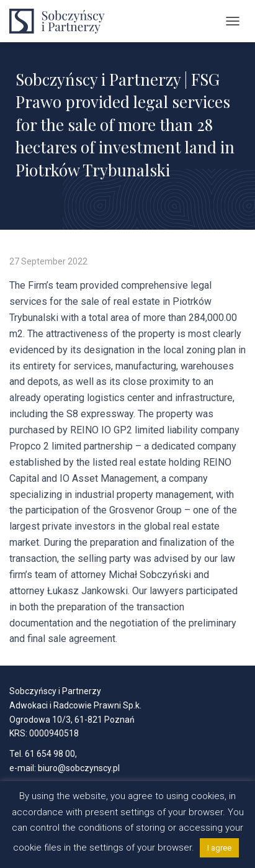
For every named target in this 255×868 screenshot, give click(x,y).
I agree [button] (219, 848)
